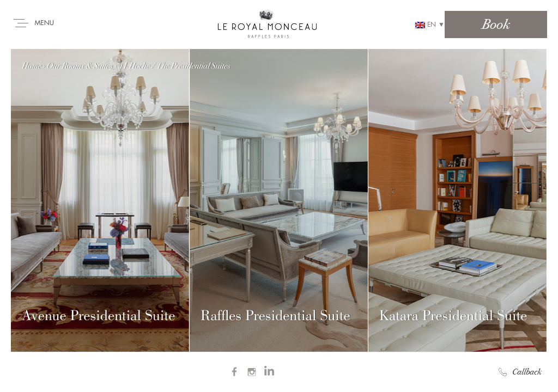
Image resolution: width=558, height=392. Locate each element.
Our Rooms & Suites (80, 66)
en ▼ (430, 25)
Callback (520, 372)
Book (496, 24)
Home (32, 66)
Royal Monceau (267, 23)
